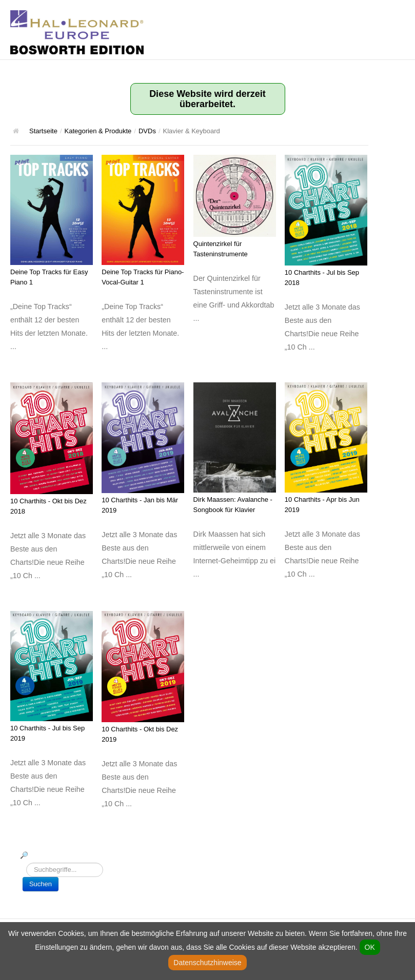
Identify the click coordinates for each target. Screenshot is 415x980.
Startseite (43, 131)
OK (370, 947)
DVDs (147, 131)
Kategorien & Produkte (98, 131)
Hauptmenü (397, 18)
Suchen (41, 884)
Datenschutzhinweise (207, 963)
